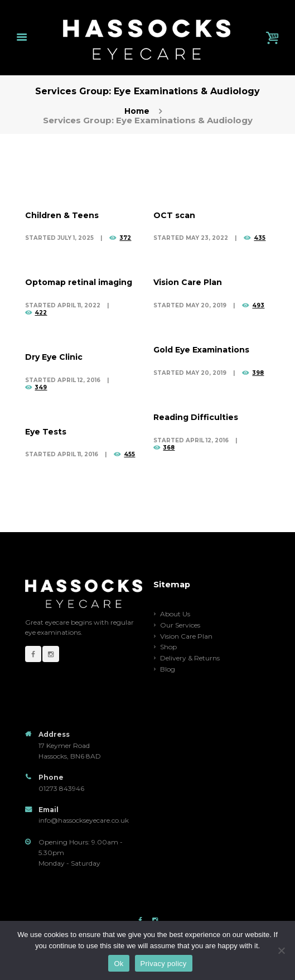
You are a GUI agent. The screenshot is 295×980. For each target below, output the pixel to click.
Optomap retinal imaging (79, 282)
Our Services (180, 625)
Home (137, 112)
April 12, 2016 (79, 380)
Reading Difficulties (196, 417)
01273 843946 (61, 788)
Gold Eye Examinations (201, 350)
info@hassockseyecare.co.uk (84, 820)
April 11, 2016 (78, 454)
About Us (175, 614)
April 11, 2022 (79, 305)
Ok (119, 964)
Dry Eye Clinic (54, 357)
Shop (168, 647)
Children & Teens (62, 215)
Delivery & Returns (190, 658)
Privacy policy (164, 964)
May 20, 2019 (206, 305)
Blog (168, 669)
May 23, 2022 (207, 238)
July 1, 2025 (76, 238)
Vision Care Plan (188, 282)
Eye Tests (46, 432)
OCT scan (174, 215)
